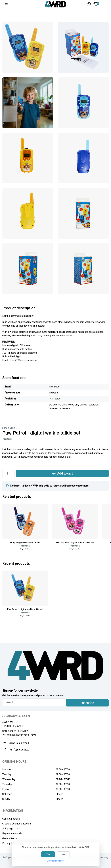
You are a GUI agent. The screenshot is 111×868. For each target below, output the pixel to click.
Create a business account (17, 824)
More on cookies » (55, 861)
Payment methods (12, 833)
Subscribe (87, 703)
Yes (48, 854)
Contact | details (11, 819)
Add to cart (62, 473)
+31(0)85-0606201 (13, 726)
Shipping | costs (11, 829)
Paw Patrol (10, 428)
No (63, 854)
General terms (10, 838)
